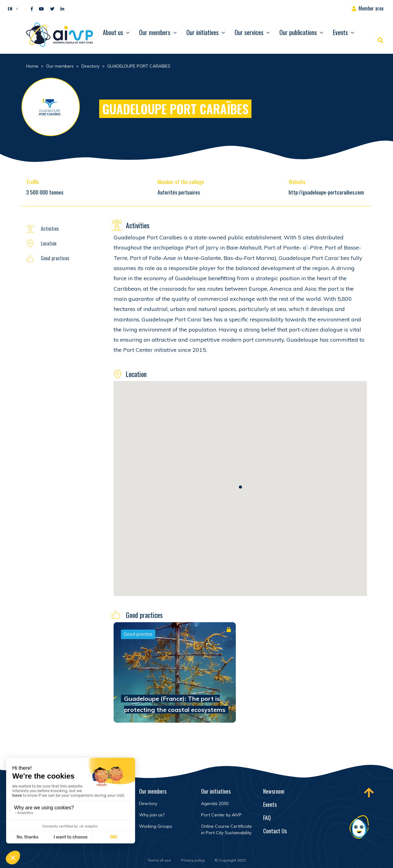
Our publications (298, 32)
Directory (148, 803)
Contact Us (275, 831)
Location (49, 243)
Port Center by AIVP (221, 815)
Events (340, 32)
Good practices (55, 258)
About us (113, 32)
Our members (155, 32)
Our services (249, 32)
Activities (50, 229)
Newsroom (274, 791)
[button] (11, 8)
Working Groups (156, 826)
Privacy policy (193, 860)
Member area (371, 8)
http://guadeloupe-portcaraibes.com (326, 192)
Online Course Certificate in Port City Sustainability (226, 829)
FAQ (267, 818)
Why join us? (152, 815)
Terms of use (159, 860)
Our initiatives (202, 32)
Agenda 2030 (215, 803)
